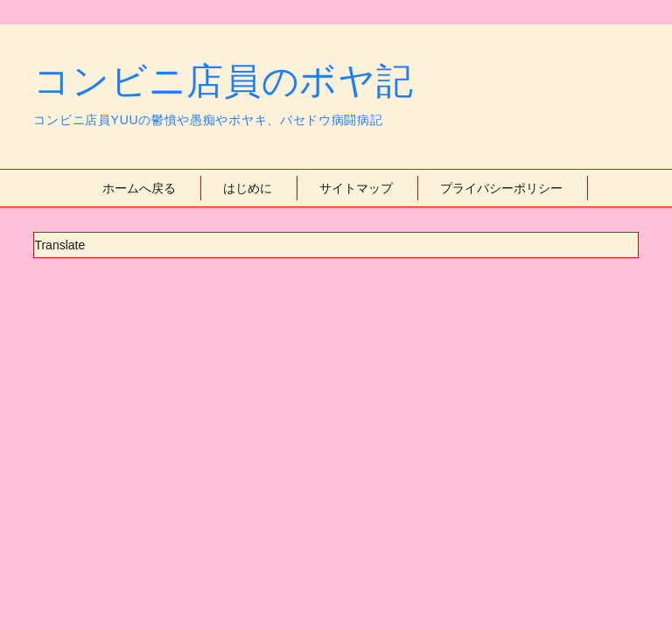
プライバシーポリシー (501, 188)
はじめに (248, 188)
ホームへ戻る (139, 188)
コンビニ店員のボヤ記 (223, 81)
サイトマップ (356, 188)
